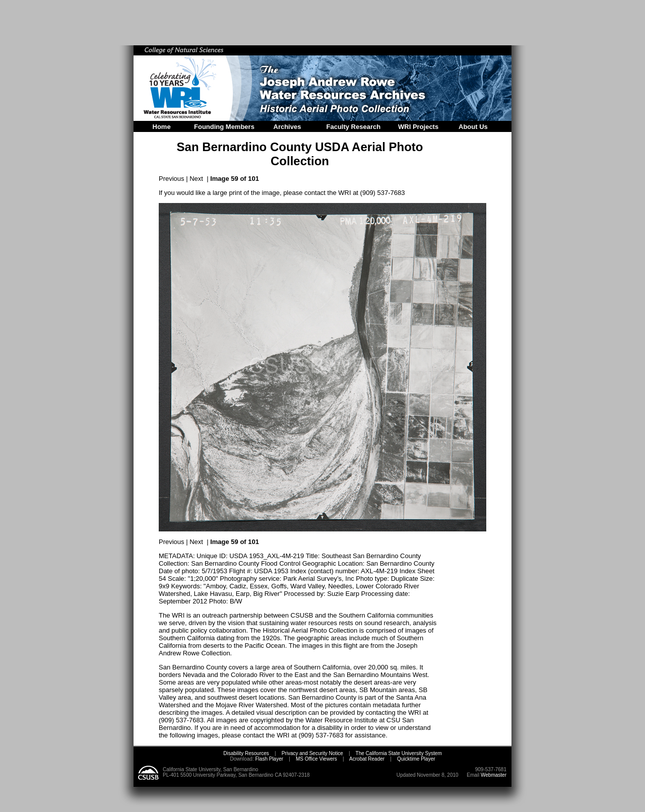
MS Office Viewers (316, 759)
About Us (473, 127)
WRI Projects (418, 127)
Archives (287, 127)
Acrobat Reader (367, 759)
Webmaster (494, 775)
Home (162, 127)
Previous (172, 179)
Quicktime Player (416, 759)
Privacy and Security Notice (312, 753)
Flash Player (269, 759)
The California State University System (399, 753)
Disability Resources (246, 753)
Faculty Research (354, 127)
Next (196, 179)
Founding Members (224, 127)
